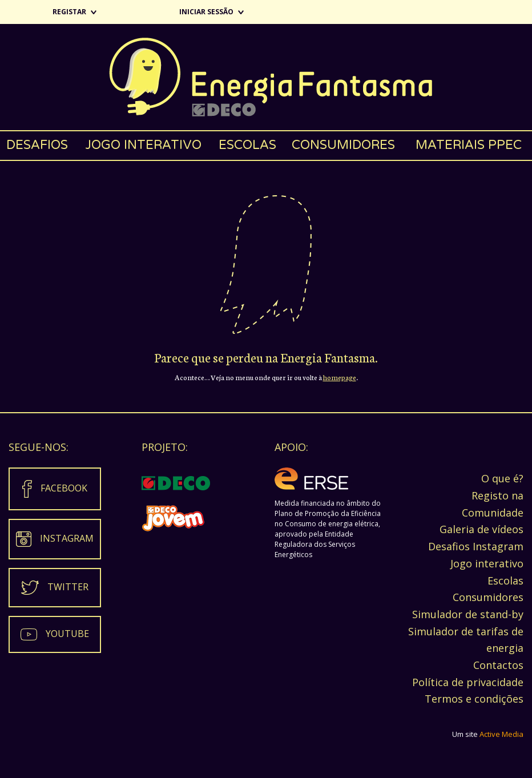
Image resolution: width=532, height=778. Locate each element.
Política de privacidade (468, 682)
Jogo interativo (143, 145)
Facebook (64, 488)
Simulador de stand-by (468, 614)
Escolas (247, 145)
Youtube (67, 634)
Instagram (67, 538)
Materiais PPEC (469, 145)
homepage (340, 377)
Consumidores (343, 145)
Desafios (37, 145)
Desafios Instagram (476, 546)
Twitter (68, 587)
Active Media (501, 734)
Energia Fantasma (266, 77)
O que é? (502, 478)
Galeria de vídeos (481, 529)
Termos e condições (474, 699)
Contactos (498, 665)
